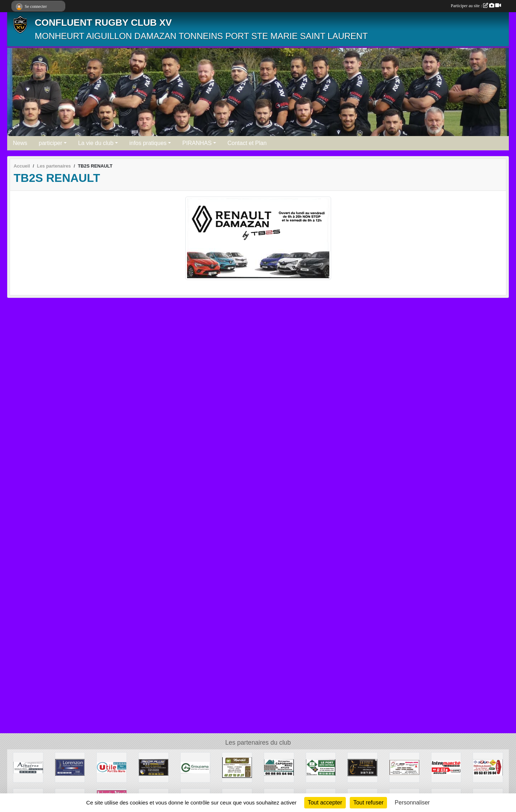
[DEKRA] (321, 767)
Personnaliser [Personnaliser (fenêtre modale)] (412, 803)
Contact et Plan (247, 143)
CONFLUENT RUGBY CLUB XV (103, 23)
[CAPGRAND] (279, 767)
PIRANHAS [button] (197, 143)
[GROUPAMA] (195, 767)
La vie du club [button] (96, 143)
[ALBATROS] (28, 767)
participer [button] (51, 143)
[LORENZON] (70, 767)
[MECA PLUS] (154, 767)
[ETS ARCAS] (404, 767)
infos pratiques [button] (148, 143)
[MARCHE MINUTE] (237, 767)
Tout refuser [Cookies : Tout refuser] (368, 803)
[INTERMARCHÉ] (446, 767)
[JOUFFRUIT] (362, 767)
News (20, 143)
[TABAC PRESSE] (488, 767)
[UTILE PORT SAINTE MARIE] (112, 767)
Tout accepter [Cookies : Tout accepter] (325, 803)
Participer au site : (476, 6)
